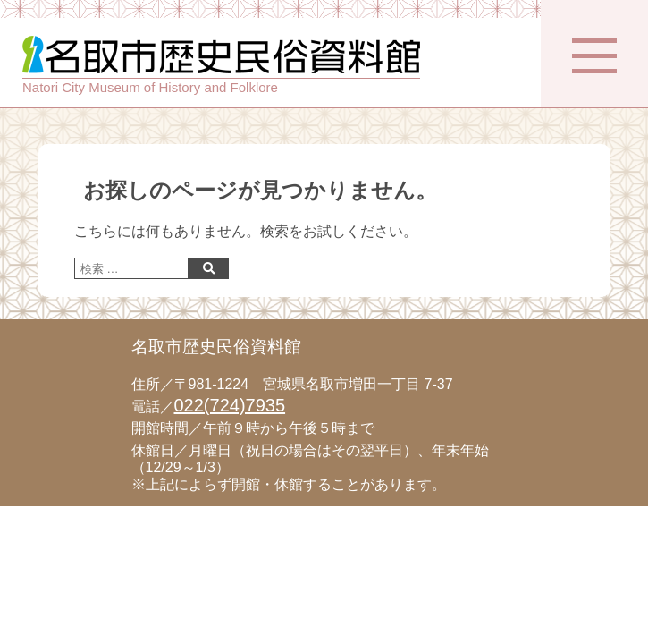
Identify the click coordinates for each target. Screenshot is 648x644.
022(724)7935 (230, 405)
